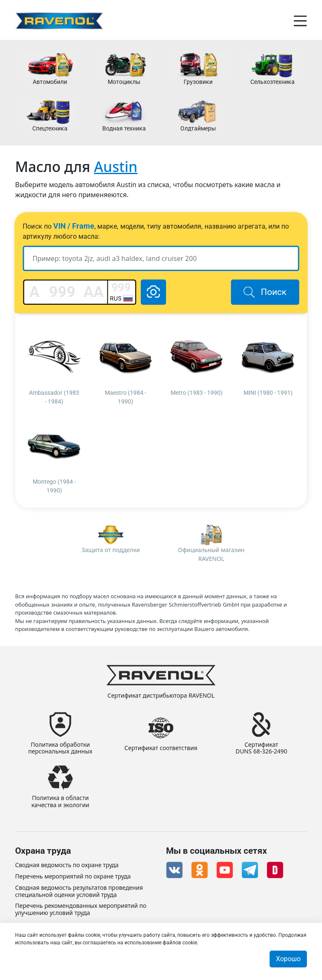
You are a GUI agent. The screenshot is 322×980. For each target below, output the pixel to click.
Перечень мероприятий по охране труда (73, 877)
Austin (116, 167)
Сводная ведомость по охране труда (67, 865)
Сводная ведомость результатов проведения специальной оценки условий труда (79, 891)
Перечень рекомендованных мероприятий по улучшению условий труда (81, 910)
